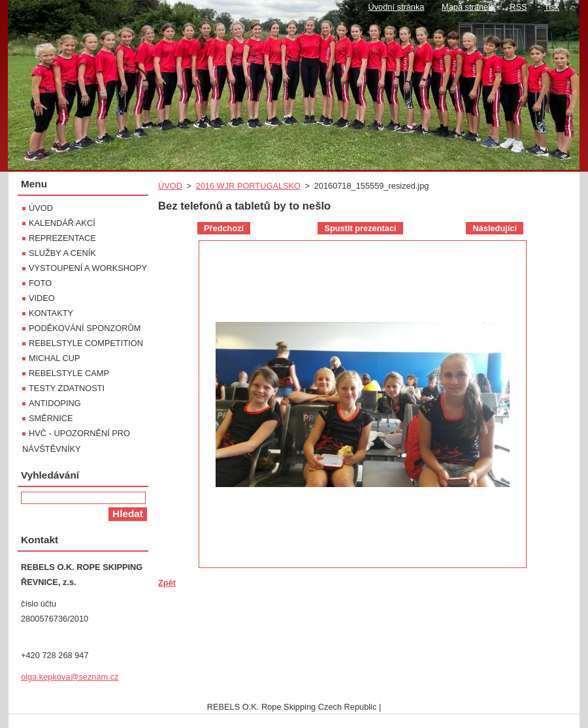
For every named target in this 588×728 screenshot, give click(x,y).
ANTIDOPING (55, 403)
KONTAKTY (51, 313)
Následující (495, 228)
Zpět (167, 583)
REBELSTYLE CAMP (69, 373)
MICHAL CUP (54, 358)
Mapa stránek (467, 7)
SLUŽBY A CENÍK (62, 253)
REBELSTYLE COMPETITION (86, 343)
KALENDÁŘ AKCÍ (62, 223)
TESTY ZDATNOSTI (67, 388)
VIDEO (42, 298)
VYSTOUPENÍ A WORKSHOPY (88, 268)
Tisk (552, 7)
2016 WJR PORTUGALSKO (249, 186)
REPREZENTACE (62, 238)
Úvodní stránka (396, 7)
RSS (518, 7)
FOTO (40, 283)
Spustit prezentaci (360, 228)
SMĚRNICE (51, 418)
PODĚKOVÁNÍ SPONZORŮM (85, 328)
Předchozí (224, 228)
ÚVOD (170, 186)
